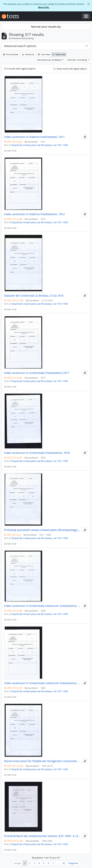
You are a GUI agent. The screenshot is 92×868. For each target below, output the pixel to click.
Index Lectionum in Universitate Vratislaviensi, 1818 (37, 453)
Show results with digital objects (70, 69)
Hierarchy (28, 54)
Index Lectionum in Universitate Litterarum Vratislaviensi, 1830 (42, 683)
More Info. (44, 7)
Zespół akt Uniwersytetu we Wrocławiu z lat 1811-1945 (40, 145)
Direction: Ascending (78, 60)
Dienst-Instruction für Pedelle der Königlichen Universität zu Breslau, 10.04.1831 (42, 761)
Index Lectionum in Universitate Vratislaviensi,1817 (37, 373)
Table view (59, 54)
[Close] (89, 4)
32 (64, 863)
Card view (44, 54)
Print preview (11, 54)
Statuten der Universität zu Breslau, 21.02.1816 (34, 296)
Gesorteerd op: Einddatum (50, 60)
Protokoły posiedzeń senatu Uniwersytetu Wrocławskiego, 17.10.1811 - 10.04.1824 (42, 530)
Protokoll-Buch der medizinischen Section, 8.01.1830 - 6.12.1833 (42, 836)
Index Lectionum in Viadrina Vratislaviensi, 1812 (34, 214)
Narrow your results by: (46, 27)
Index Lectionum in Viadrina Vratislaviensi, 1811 (34, 137)
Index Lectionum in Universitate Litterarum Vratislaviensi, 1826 (42, 606)
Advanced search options (20, 46)
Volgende (73, 863)
